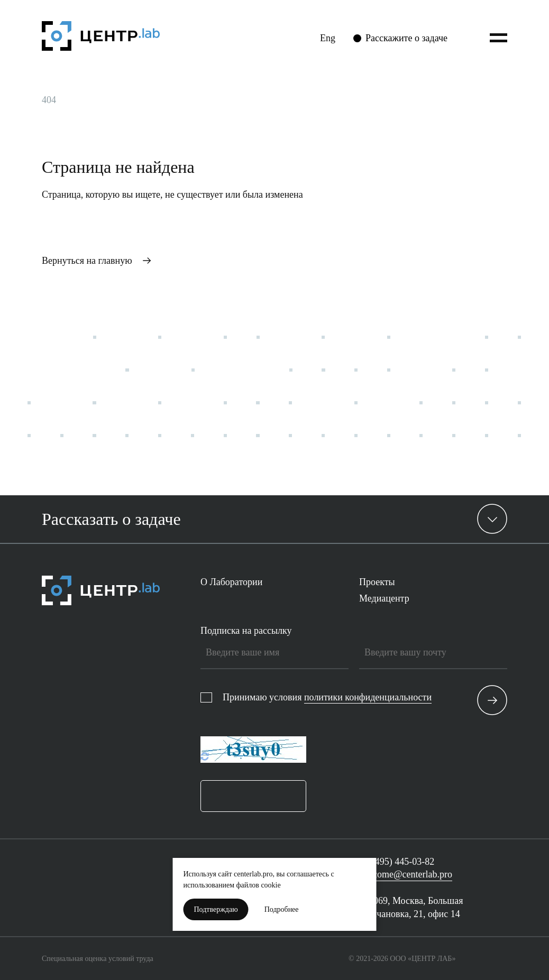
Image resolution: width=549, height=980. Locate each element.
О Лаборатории (231, 582)
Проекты (377, 582)
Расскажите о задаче (406, 38)
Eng (328, 38)
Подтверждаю (216, 909)
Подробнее (282, 909)
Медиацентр (384, 598)
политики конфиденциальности (368, 697)
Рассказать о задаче (111, 519)
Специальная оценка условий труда (98, 959)
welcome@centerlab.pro (406, 874)
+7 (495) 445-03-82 (397, 862)
